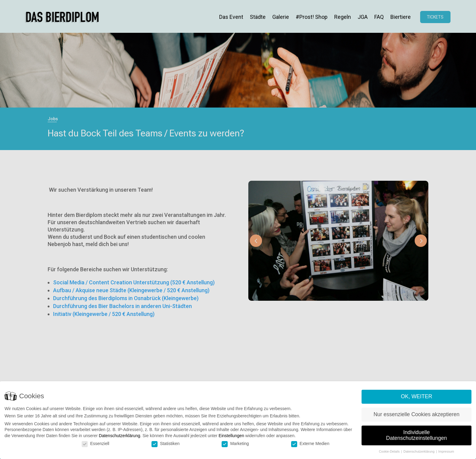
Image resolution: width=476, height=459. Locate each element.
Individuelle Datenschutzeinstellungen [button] (416, 435)
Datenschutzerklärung (120, 436)
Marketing (235, 444)
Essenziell (95, 444)
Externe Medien (310, 444)
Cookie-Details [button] (390, 451)
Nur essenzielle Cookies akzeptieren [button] (416, 414)
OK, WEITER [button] (416, 396)
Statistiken (166, 444)
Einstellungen (231, 436)
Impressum (446, 451)
